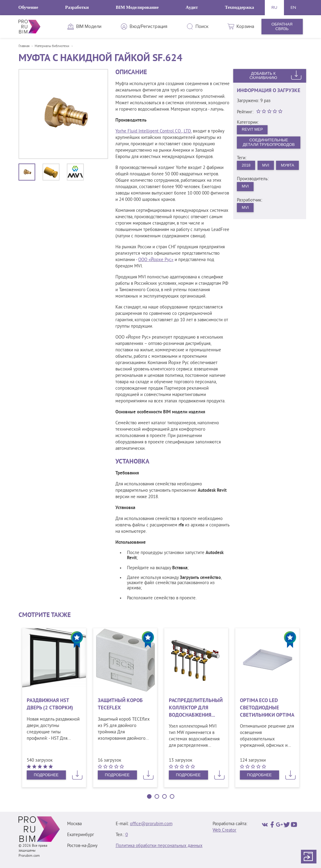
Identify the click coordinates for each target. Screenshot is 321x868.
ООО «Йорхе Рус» (156, 260)
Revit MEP (252, 129)
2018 (246, 165)
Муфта (288, 165)
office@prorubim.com (151, 824)
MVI (266, 165)
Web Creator (224, 830)
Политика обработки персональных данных (159, 846)
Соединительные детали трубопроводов (269, 143)
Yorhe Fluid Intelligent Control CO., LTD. (154, 131)
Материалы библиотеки (52, 46)
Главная (24, 46)
